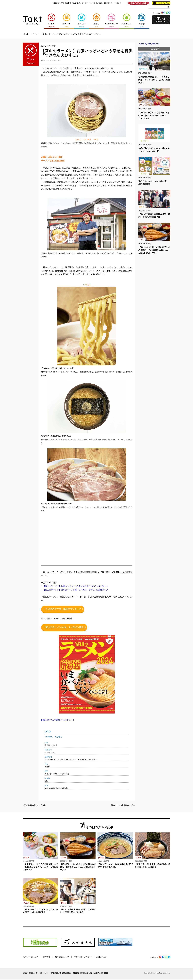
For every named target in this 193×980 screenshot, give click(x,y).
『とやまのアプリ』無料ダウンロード (63, 609)
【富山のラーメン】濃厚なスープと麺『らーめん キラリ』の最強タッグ (76, 590)
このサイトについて (30, 957)
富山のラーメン (55, 60)
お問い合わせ (101, 957)
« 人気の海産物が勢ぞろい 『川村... (38, 805)
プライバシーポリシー (83, 957)
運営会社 (47, 957)
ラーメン (46, 60)
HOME (25, 34)
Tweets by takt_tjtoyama (149, 44)
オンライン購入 (161, 3)
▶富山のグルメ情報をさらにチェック (58, 720)
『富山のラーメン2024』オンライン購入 (65, 627)
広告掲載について (62, 957)
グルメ (35, 34)
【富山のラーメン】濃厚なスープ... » (118, 805)
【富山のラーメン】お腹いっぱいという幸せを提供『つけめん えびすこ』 (76, 586)
